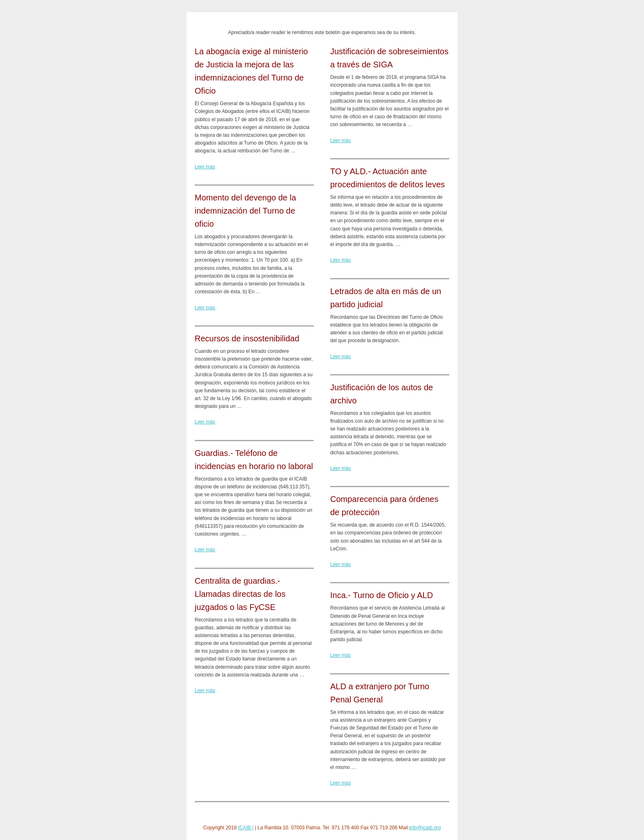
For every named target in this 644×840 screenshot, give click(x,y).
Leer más (205, 167)
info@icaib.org (425, 828)
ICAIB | (246, 828)
